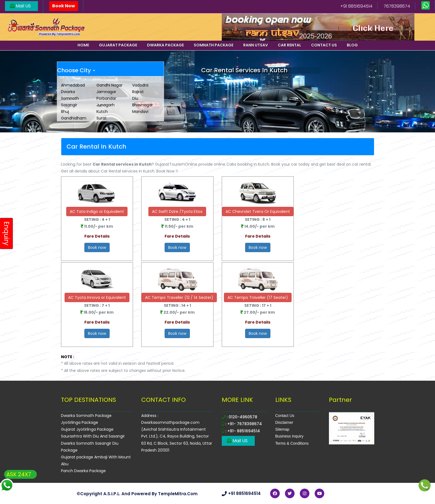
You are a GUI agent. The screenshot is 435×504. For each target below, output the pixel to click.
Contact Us (285, 416)
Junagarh (106, 105)
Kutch (102, 112)
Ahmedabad (73, 85)
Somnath (70, 98)
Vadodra (140, 85)
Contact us (324, 45)
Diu (135, 98)
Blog (352, 45)
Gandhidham (74, 118)
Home (83, 45)
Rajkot (138, 92)
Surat (102, 118)
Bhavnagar (142, 105)
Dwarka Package (165, 45)
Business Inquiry (289, 436)
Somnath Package (214, 45)
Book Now (64, 6)
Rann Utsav (256, 45)
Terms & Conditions (292, 443)
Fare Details (97, 236)
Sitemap (282, 429)
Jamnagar (106, 92)
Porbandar (106, 98)
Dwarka (68, 92)
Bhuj (65, 112)
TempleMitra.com (178, 494)
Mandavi (140, 112)
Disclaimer (284, 422)
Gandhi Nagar (110, 85)
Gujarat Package (118, 45)
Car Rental (289, 45)
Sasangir (69, 105)
